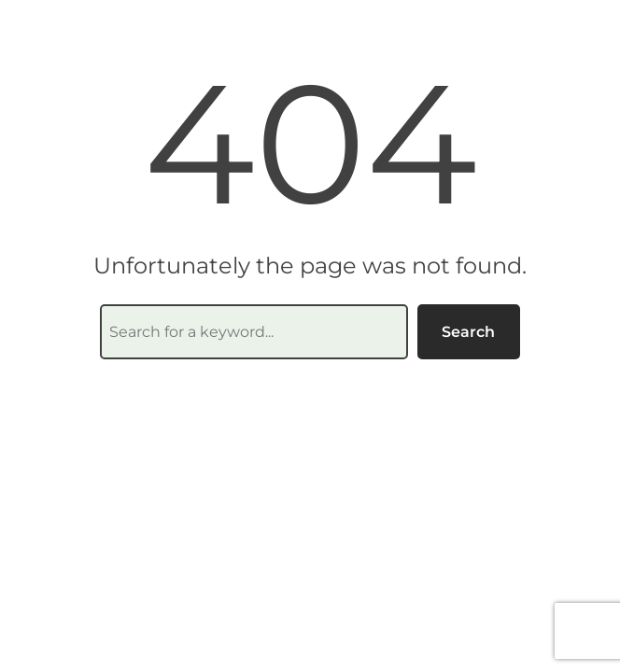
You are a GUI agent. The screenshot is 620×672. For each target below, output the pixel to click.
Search (468, 332)
